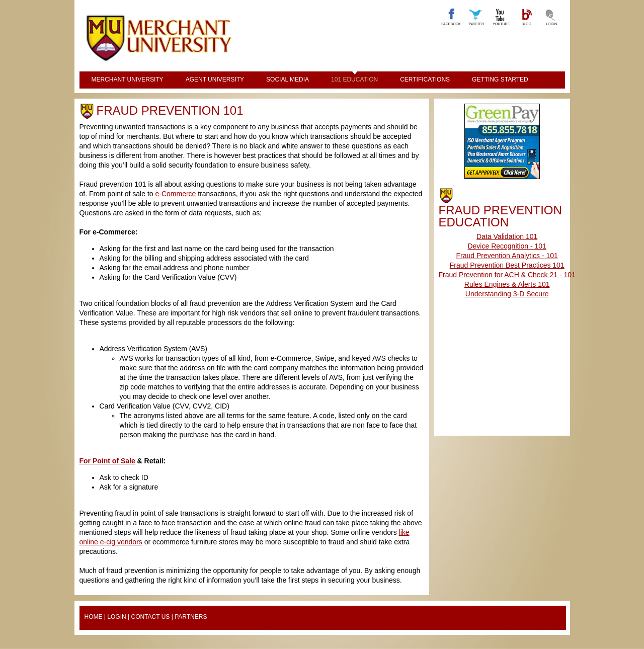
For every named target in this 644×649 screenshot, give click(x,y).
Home (94, 617)
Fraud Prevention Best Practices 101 (507, 265)
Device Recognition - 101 (507, 246)
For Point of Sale (107, 461)
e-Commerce (175, 194)
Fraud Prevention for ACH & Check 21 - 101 (507, 275)
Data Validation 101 (507, 236)
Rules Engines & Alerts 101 (507, 284)
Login (116, 617)
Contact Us (150, 617)
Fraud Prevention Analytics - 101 (507, 256)
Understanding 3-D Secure (507, 294)
